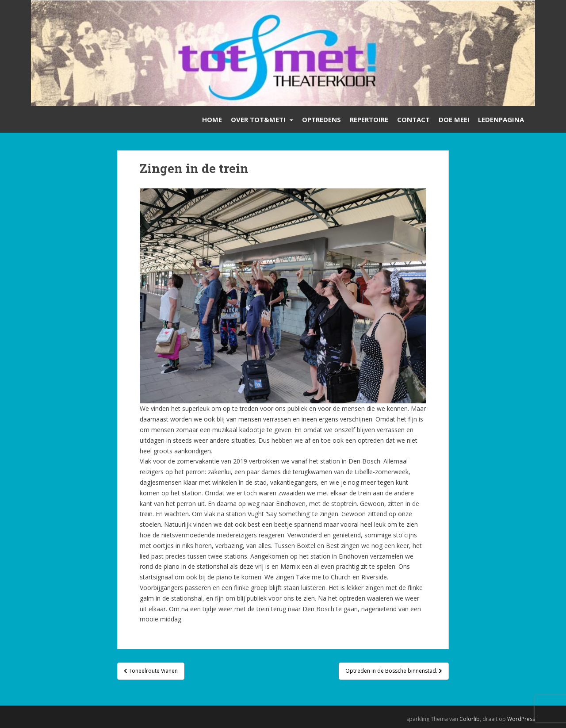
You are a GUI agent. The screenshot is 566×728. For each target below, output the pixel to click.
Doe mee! (454, 119)
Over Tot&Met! (258, 119)
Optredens (321, 119)
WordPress (521, 719)
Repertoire (369, 119)
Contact (413, 119)
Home (212, 119)
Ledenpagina (501, 119)
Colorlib (470, 719)
